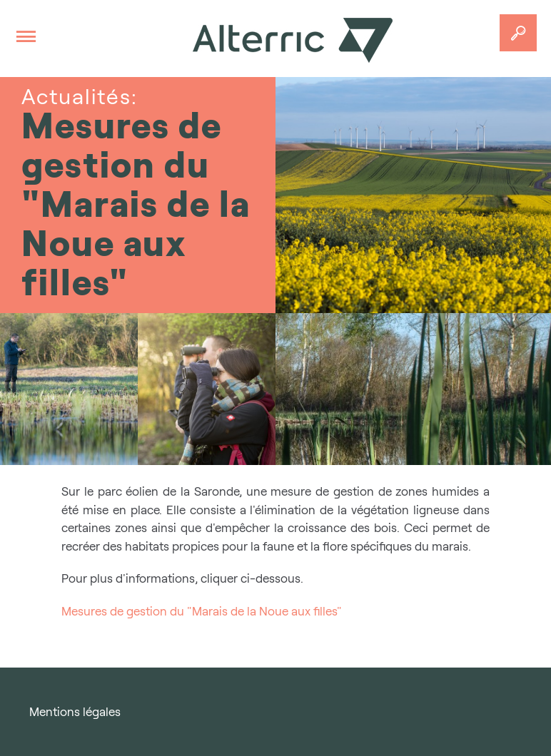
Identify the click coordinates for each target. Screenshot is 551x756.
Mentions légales (75, 712)
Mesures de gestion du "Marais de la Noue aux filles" (202, 611)
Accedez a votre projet (518, 33)
